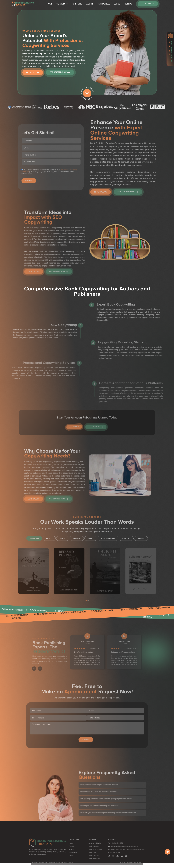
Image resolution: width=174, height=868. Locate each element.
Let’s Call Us (33, 72)
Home (50, 4)
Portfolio (77, 4)
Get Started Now (60, 72)
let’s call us (148, 4)
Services (61, 4)
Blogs (117, 4)
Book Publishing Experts (34, 54)
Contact (129, 4)
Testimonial (104, 4)
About (90, 4)
